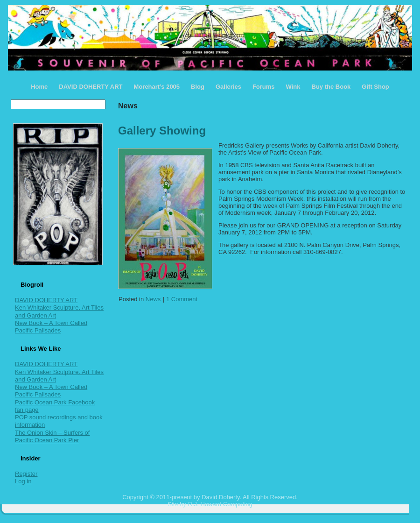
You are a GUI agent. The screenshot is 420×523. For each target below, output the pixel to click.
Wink (293, 87)
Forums (264, 87)
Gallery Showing (162, 131)
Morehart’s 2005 (157, 87)
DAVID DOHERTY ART (91, 87)
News (153, 299)
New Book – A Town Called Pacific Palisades (51, 327)
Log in (23, 481)
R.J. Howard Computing (220, 504)
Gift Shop (375, 87)
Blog (198, 87)
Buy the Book (331, 87)
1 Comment (182, 299)
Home (39, 87)
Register (26, 474)
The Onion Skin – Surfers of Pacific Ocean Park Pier (52, 436)
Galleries (228, 87)
